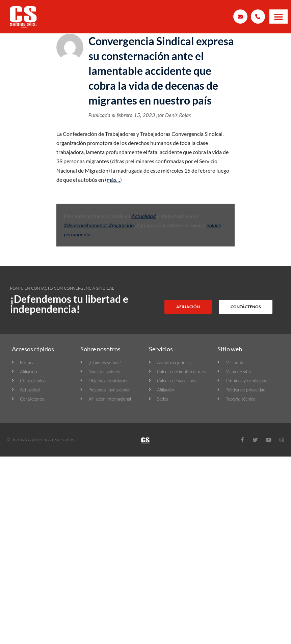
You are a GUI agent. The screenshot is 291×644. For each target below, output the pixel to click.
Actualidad (143, 216)
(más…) (113, 180)
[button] (279, 17)
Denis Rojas (178, 115)
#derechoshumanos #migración (99, 225)
